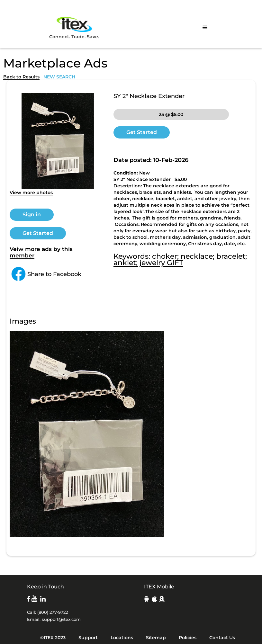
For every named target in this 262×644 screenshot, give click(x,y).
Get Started (38, 233)
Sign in (32, 215)
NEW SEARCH (59, 77)
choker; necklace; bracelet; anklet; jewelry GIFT (180, 259)
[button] (205, 28)
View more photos (31, 192)
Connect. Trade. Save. (74, 27)
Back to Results (21, 77)
